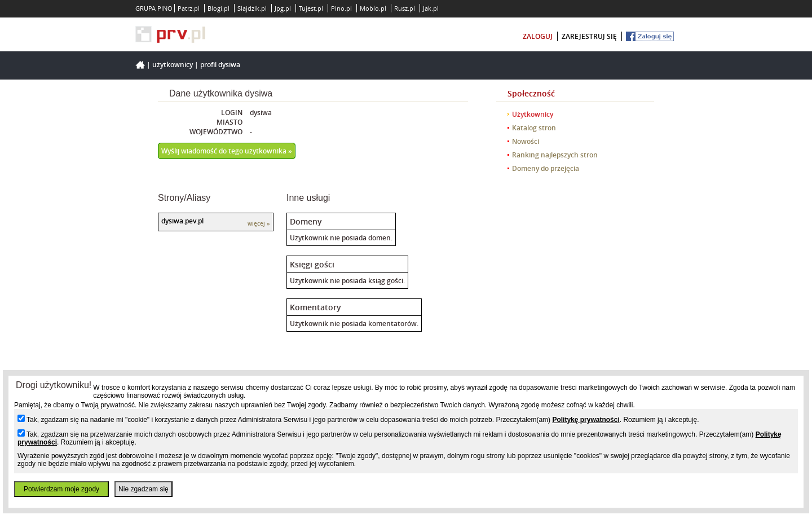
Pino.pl (341, 8)
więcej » (259, 224)
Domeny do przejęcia (546, 168)
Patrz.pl (189, 8)
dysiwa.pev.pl (182, 221)
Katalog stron (534, 128)
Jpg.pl (283, 8)
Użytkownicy (173, 65)
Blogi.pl (219, 8)
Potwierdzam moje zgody (61, 489)
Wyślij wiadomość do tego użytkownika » (227, 151)
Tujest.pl (311, 8)
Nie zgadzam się (144, 489)
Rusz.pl (405, 8)
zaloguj (538, 36)
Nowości (526, 141)
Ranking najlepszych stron (555, 155)
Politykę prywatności (586, 420)
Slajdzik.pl (252, 8)
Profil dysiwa (220, 65)
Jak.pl (431, 8)
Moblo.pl (373, 8)
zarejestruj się (589, 36)
